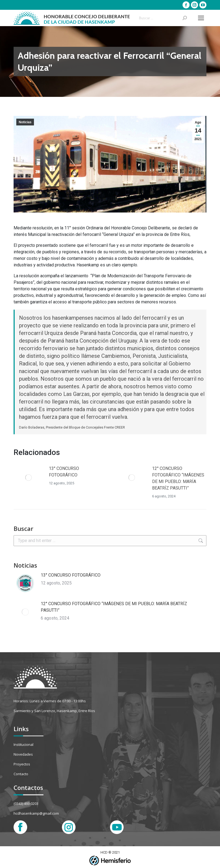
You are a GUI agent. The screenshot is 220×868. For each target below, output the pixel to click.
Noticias (25, 122)
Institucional (23, 744)
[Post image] (29, 478)
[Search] (163, 18)
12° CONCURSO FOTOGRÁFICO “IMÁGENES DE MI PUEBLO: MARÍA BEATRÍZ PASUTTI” (178, 478)
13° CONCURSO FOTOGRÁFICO (64, 472)
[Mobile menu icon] (201, 18)
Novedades (23, 754)
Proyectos (22, 764)
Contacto (21, 774)
